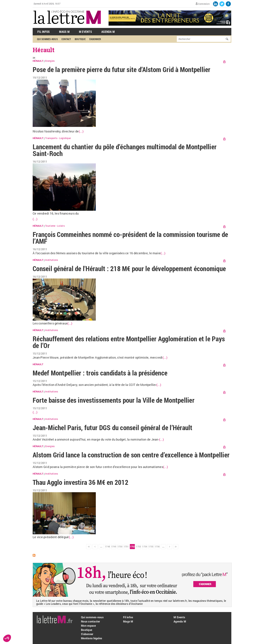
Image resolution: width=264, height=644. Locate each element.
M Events (85, 32)
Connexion (204, 4)
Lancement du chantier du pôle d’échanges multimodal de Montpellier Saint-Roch (125, 150)
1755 (151, 546)
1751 (126, 546)
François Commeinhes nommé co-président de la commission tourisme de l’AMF (130, 238)
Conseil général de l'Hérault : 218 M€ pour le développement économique (129, 268)
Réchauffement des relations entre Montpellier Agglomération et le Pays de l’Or (129, 342)
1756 (157, 546)
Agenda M (108, 32)
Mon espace (88, 626)
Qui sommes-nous (47, 39)
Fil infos (128, 617)
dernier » (176, 547)
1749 (114, 546)
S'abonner (95, 39)
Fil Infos (44, 32)
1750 (120, 546)
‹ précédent (95, 547)
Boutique (80, 39)
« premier (89, 547)
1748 (107, 546)
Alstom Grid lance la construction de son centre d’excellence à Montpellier (131, 455)
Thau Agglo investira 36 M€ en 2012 (80, 482)
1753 (138, 546)
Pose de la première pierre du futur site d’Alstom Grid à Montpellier (122, 69)
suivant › (170, 547)
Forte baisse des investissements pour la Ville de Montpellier (114, 400)
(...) (81, 131)
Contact (66, 39)
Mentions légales (92, 638)
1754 (145, 546)
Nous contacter (91, 621)
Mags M (64, 32)
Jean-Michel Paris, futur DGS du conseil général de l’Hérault (113, 428)
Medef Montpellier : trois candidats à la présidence (100, 373)
